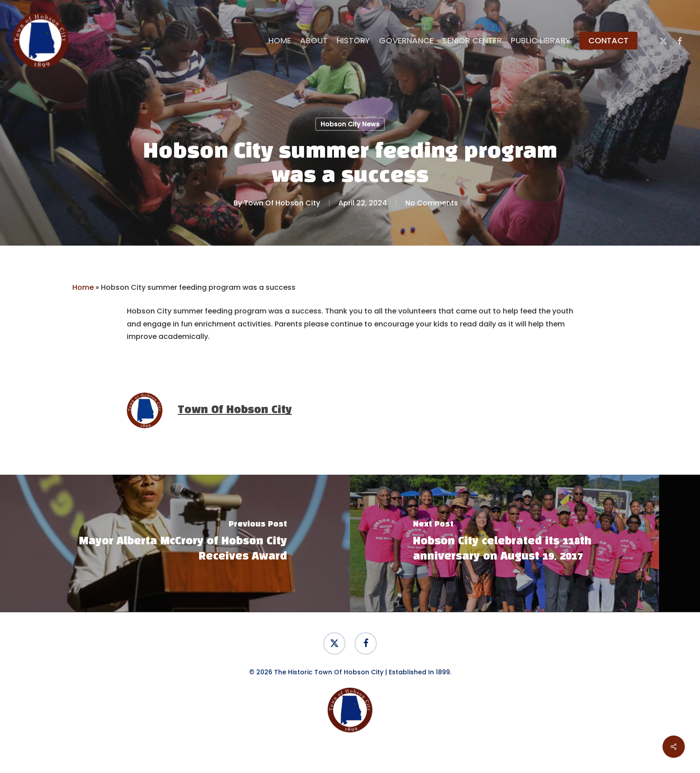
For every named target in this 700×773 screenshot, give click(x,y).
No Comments (432, 203)
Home (83, 287)
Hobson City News (350, 124)
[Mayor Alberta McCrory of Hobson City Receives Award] (175, 543)
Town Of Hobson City (282, 203)
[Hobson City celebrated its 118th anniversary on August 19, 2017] (525, 543)
